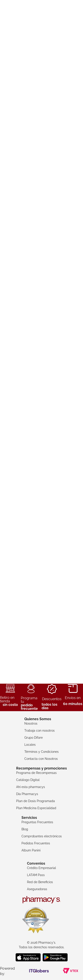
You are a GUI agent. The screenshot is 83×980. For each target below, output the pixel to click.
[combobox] (41, 28)
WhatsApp (75, 971)
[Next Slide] (74, 98)
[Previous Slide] (9, 98)
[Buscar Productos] (45, 28)
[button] (29, 118)
